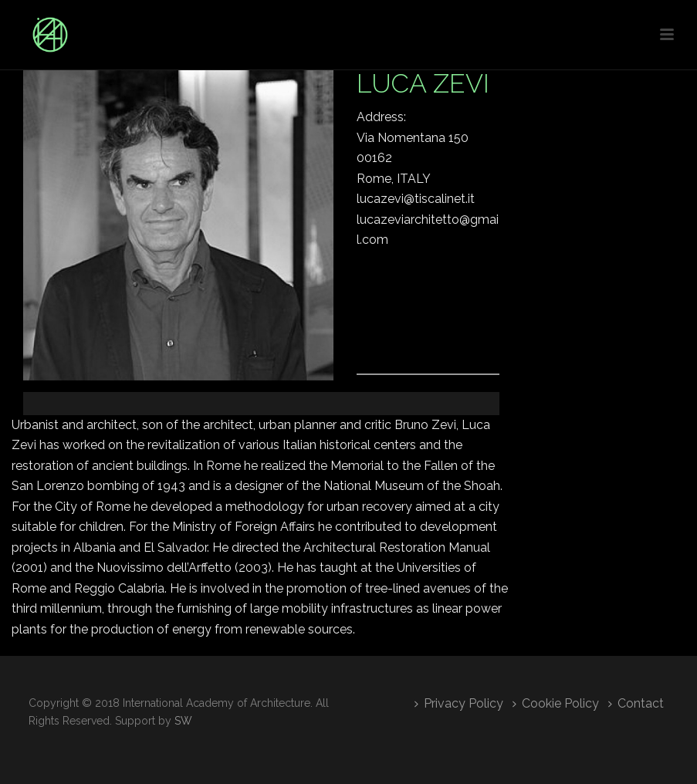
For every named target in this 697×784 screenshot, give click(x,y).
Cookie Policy (556, 703)
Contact (636, 703)
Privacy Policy (459, 703)
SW (183, 721)
